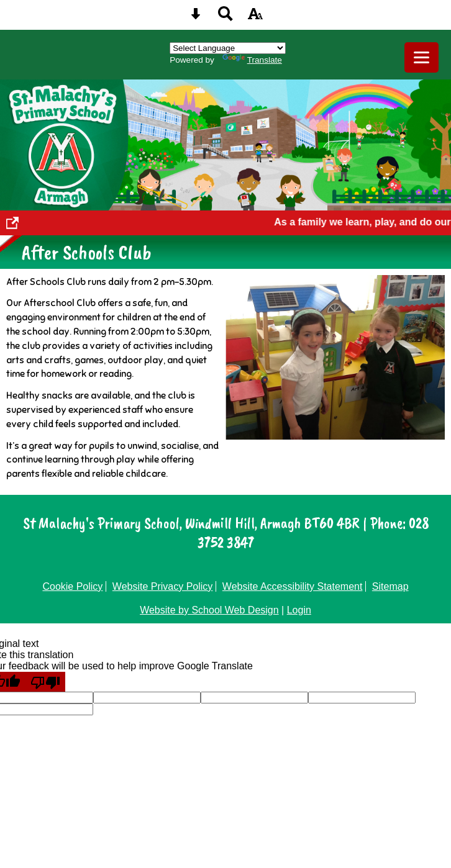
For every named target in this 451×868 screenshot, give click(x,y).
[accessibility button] (255, 18)
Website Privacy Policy (163, 586)
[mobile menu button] (421, 57)
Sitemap (390, 586)
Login (299, 610)
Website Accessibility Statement (293, 586)
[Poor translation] (45, 682)
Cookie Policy (72, 586)
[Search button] (225, 18)
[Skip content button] (196, 18)
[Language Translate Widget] (228, 48)
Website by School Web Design (209, 610)
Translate (252, 60)
